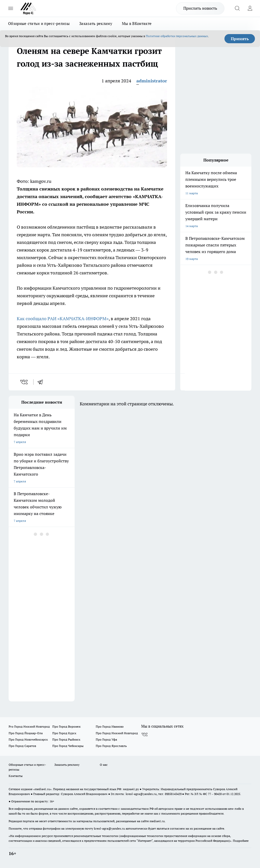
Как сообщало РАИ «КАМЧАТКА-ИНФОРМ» (63, 319)
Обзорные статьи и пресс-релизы (39, 24)
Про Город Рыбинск (66, 739)
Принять (240, 39)
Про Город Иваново (110, 726)
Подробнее (241, 841)
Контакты (16, 776)
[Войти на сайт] (250, 8)
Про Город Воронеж (67, 726)
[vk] (25, 382)
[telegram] (42, 382)
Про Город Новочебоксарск (28, 739)
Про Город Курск (64, 733)
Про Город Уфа (106, 739)
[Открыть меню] (11, 8)
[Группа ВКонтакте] (144, 734)
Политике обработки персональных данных (177, 36)
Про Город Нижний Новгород (117, 733)
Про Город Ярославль (111, 746)
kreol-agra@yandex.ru (141, 794)
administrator (152, 81)
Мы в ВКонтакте (137, 24)
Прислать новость (200, 8)
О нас (104, 765)
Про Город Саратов (22, 746)
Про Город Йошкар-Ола (26, 733)
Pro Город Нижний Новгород (29, 726)
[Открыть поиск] (237, 8)
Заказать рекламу (96, 24)
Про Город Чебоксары (68, 746)
